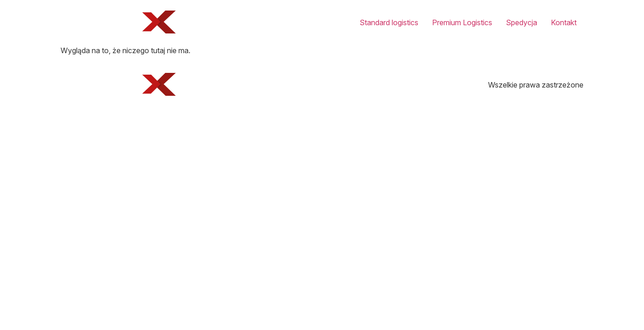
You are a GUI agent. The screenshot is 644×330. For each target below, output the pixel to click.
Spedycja (522, 22)
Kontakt (564, 22)
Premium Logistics (462, 22)
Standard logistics (389, 22)
